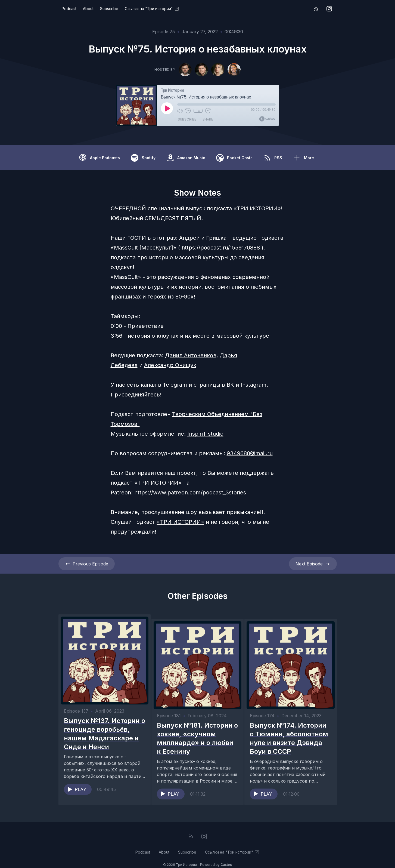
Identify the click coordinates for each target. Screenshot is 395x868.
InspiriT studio (205, 434)
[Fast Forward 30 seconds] (208, 111)
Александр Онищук (170, 365)
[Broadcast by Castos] (267, 119)
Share (208, 120)
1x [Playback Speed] (198, 111)
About (88, 9)
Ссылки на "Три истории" (152, 9)
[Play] (167, 108)
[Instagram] (329, 9)
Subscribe (109, 9)
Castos (226, 857)
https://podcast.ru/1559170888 (221, 248)
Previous (87, 564)
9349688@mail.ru (250, 453)
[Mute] (180, 111)
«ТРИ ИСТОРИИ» (181, 522)
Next (313, 564)
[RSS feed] (316, 9)
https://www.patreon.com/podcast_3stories (190, 493)
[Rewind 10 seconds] (188, 111)
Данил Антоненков (191, 355)
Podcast (69, 9)
